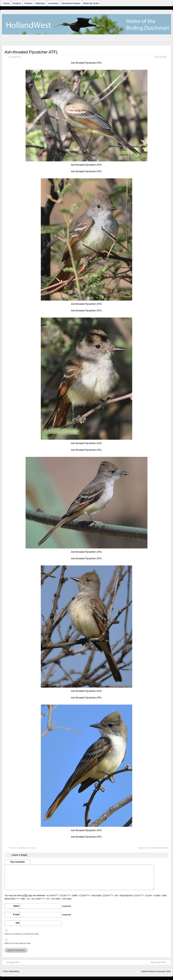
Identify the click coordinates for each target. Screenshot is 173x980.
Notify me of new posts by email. (18, 943)
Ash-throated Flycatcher (159, 848)
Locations (53, 3)
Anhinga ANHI (11, 962)
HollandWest (14, 971)
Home (6, 3)
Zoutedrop (22, 848)
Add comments (161, 57)
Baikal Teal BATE (160, 962)
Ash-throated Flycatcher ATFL (31, 52)
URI (17, 923)
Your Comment (17, 862)
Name (16, 906)
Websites (40, 3)
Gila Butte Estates (71, 3)
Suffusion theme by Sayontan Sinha (156, 971)
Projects (17, 3)
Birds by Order (91, 3)
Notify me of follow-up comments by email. (22, 934)
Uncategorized (15, 57)
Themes (28, 3)
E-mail (16, 914)
